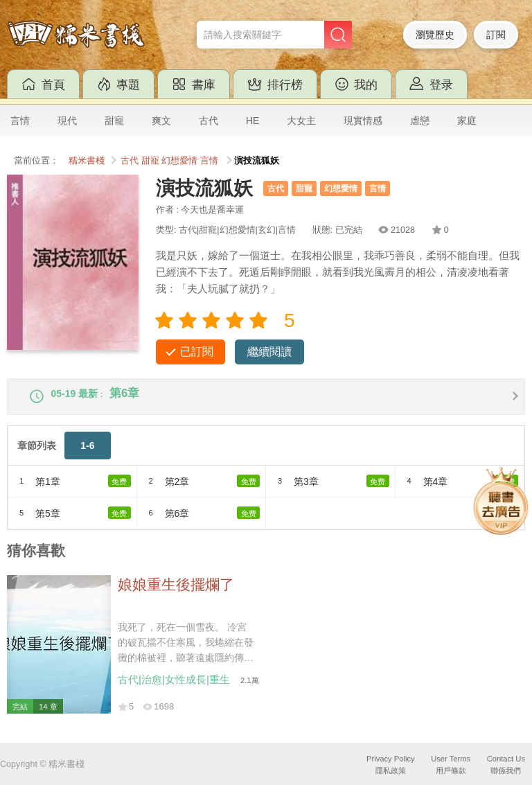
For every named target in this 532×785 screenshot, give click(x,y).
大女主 (301, 121)
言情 (20, 121)
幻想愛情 (179, 161)
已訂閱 (197, 352)
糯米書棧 (87, 161)
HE (252, 121)
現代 (67, 121)
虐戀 (420, 121)
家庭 (467, 121)
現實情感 (363, 121)
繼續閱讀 (269, 352)
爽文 (161, 121)
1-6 (87, 455)
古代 (209, 121)
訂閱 (496, 35)
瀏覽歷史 (435, 35)
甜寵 (114, 121)
